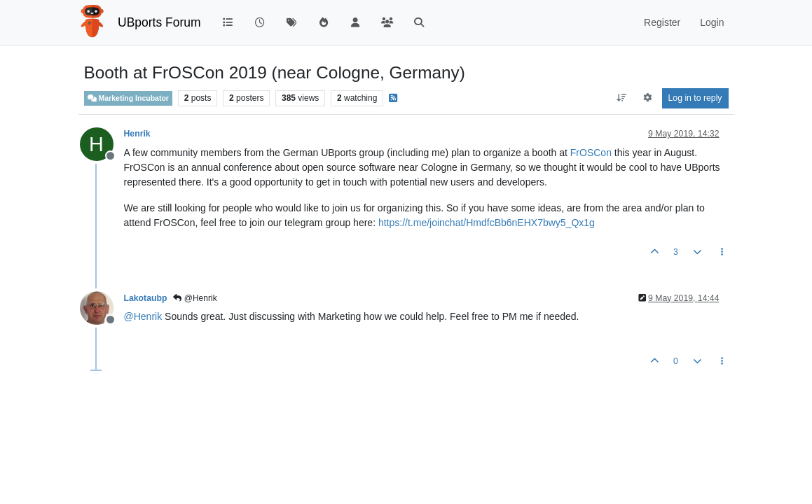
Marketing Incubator (128, 98)
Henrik (137, 134)
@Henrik (195, 298)
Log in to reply (695, 98)
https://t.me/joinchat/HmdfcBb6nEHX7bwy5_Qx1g (487, 223)
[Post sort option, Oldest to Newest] (621, 98)
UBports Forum (159, 22)
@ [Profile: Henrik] (143, 316)
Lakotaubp (146, 298)
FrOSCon (591, 153)
